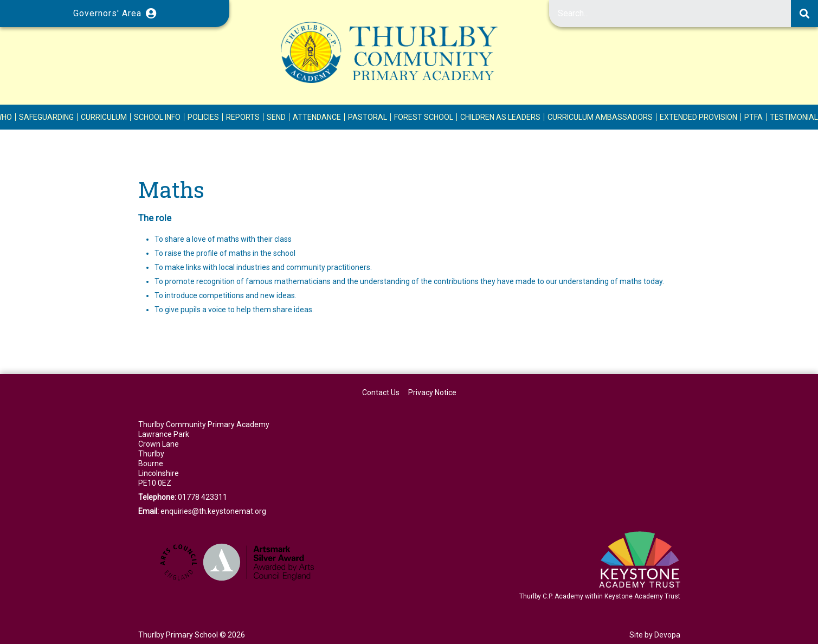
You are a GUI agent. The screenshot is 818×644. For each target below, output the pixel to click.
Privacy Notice (432, 392)
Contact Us (381, 392)
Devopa (667, 635)
